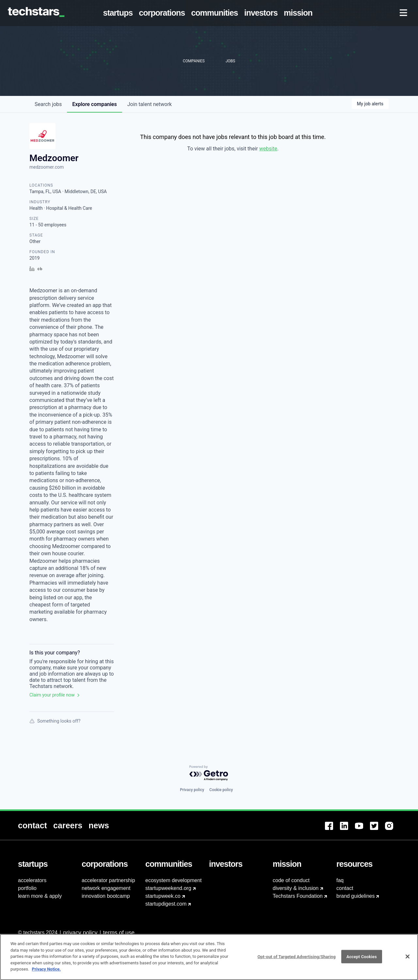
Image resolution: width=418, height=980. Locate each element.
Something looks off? (55, 721)
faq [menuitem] (340, 880)
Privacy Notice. (47, 972)
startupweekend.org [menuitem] (168, 888)
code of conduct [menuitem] (291, 880)
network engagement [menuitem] (106, 888)
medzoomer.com (47, 167)
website (268, 149)
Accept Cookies (362, 960)
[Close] (408, 959)
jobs (48, 104)
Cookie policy (221, 790)
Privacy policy (192, 790)
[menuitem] (119, 13)
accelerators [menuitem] (32, 880)
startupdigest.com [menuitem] (166, 904)
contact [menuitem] (345, 888)
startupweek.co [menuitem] (163, 896)
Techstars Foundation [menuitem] (298, 896)
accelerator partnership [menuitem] (108, 880)
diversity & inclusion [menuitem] (296, 888)
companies (94, 104)
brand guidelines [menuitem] (355, 896)
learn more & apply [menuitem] (40, 896)
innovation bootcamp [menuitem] (106, 896)
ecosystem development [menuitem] (174, 880)
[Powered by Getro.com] (209, 773)
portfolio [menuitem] (27, 888)
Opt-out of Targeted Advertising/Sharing (296, 960)
